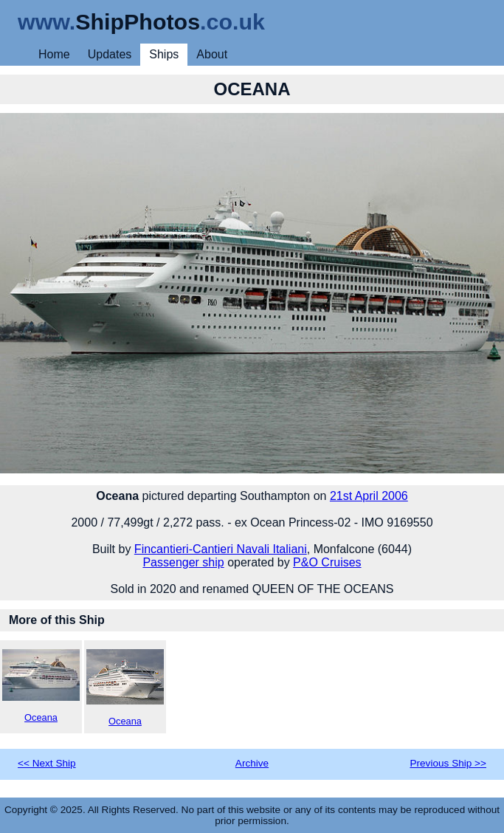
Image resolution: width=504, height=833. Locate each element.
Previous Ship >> (448, 763)
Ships (164, 54)
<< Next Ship (47, 763)
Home (54, 54)
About (212, 54)
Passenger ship (183, 562)
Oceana (41, 686)
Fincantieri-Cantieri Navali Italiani (221, 549)
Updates (110, 54)
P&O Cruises (327, 562)
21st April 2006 (369, 496)
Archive (252, 763)
